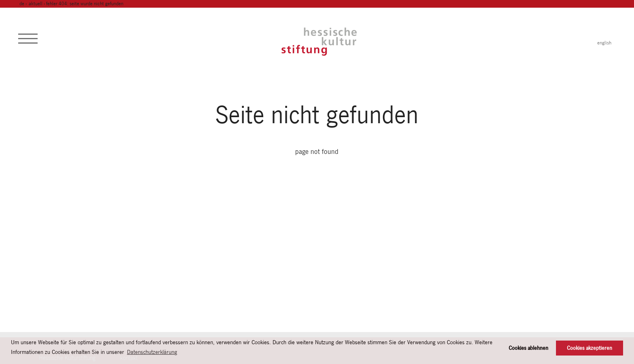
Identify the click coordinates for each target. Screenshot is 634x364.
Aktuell (36, 4)
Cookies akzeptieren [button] (590, 348)
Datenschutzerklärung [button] (152, 352)
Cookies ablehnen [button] (528, 348)
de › (24, 4)
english (604, 43)
